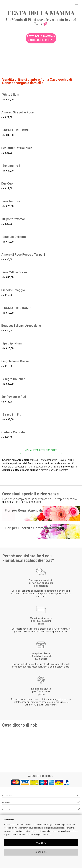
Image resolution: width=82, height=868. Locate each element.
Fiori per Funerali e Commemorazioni (33, 528)
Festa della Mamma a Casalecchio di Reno (41, 38)
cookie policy (9, 828)
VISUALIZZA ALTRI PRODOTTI (41, 450)
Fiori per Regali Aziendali (23, 510)
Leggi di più (41, 852)
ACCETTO (41, 843)
